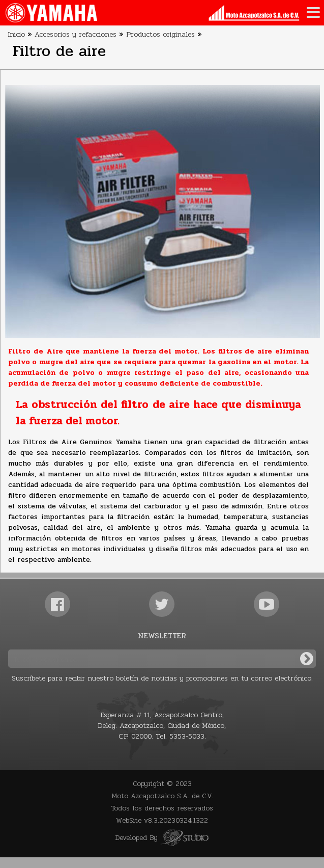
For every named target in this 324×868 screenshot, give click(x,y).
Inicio (16, 34)
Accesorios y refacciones (76, 34)
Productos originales (160, 34)
